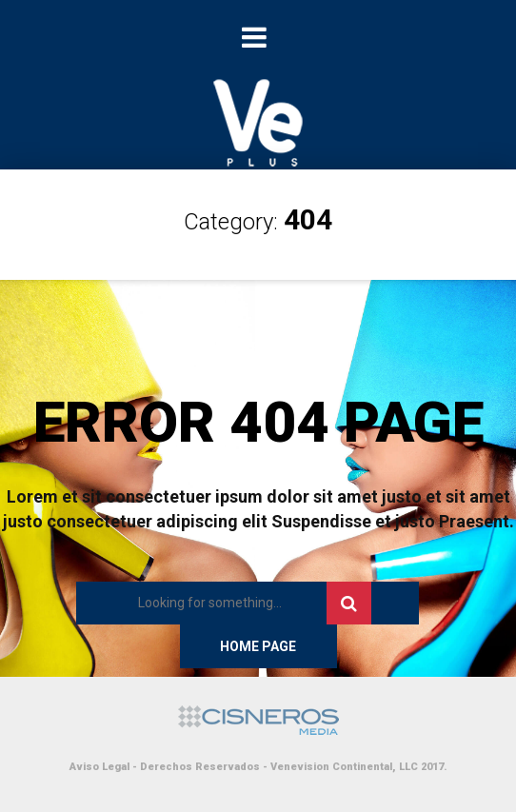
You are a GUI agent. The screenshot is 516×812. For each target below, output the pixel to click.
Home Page (258, 646)
